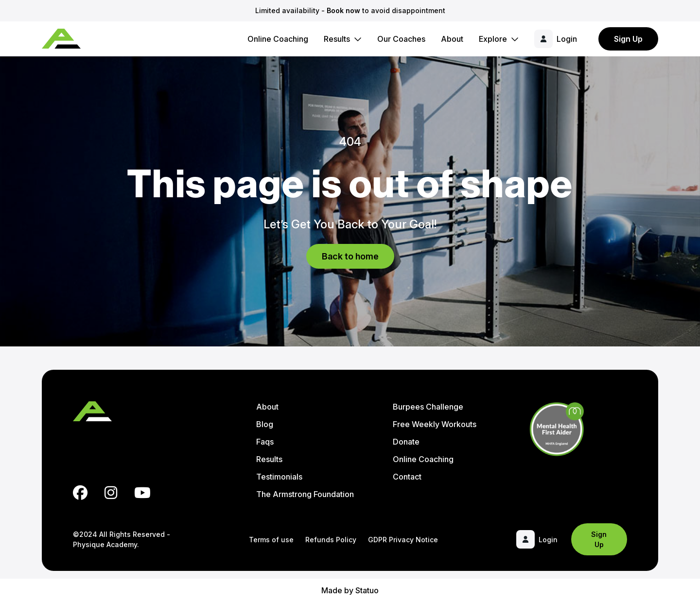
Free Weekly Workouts (435, 424)
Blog (265, 424)
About (452, 39)
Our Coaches (401, 39)
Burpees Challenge (428, 407)
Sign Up (628, 39)
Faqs (265, 442)
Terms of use (271, 540)
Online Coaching (278, 39)
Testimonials (279, 477)
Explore (493, 39)
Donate (406, 442)
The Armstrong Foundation (305, 494)
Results (337, 39)
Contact (407, 477)
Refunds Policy (331, 540)
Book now (343, 10)
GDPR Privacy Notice (403, 540)
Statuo (367, 590)
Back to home (350, 256)
